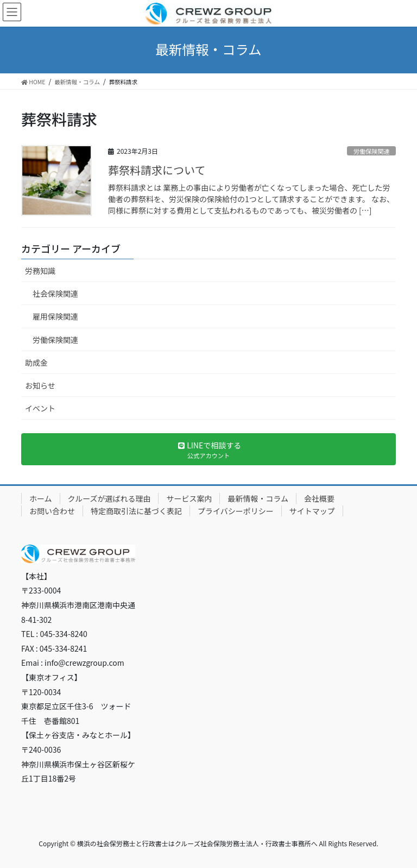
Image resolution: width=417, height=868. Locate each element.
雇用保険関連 (55, 316)
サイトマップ (312, 511)
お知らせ (40, 385)
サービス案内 (189, 498)
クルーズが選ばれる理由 (109, 498)
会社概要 (319, 498)
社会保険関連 (55, 294)
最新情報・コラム (258, 498)
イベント (40, 408)
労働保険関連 (372, 151)
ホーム (41, 498)
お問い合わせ (52, 511)
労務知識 (40, 271)
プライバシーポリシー (236, 511)
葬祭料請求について (157, 170)
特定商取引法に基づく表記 (136, 511)
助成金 (36, 363)
